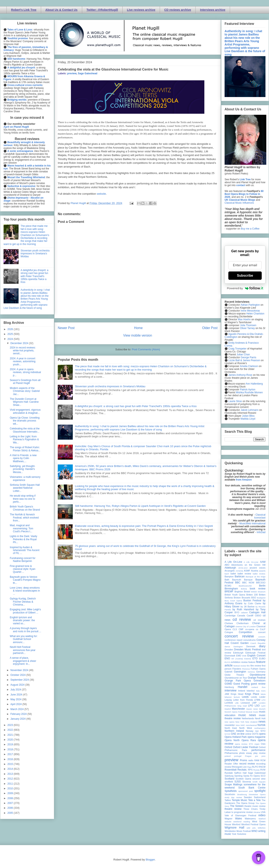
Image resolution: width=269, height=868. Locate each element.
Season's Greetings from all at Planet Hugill (25, 382)
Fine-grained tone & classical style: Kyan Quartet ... (23, 569)
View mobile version (138, 335)
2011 (11, 784)
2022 (11, 730)
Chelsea (229, 623)
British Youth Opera (235, 595)
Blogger (150, 860)
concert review (239, 636)
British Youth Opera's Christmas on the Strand (25, 508)
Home (138, 328)
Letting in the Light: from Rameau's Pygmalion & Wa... (24, 440)
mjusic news (252, 709)
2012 (11, 779)
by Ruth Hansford (243, 609)
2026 (11, 329)
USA (263, 812)
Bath (227, 580)
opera (262, 734)
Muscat (249, 712)
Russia (256, 770)
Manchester (238, 709)
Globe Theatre (234, 675)
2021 (11, 735)
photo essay (246, 753)
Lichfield (229, 703)
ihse (264, 687)
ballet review (244, 574)
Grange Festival (257, 678)
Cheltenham (243, 623)
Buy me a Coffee (250, 229)
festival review (240, 666)
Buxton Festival (252, 601)
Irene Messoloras (250, 311)
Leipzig (228, 700)
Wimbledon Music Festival (238, 831)
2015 (11, 764)
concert (262, 632)
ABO (227, 565)
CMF (241, 629)
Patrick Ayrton (248, 390)
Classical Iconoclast (260, 516)
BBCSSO (261, 583)
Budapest (261, 598)
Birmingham (231, 589)
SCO (263, 776)
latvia (263, 694)
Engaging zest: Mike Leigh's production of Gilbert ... (25, 611)
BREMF (229, 592)
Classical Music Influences (239, 203)
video (262, 815)
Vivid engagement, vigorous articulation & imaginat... (25, 411)
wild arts (251, 828)
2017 (11, 754)
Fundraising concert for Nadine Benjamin (23, 560)
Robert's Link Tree (24, 10)
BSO (254, 598)
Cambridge (230, 616)
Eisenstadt (230, 656)
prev (263, 756)
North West (246, 728)
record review (247, 764)
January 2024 (18, 719)
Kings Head (237, 694)
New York (240, 722)
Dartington (238, 647)
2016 (11, 759)
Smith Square (259, 782)
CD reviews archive (178, 10)
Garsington (240, 672)
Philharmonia (231, 753)
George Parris (248, 357)
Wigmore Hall (234, 828)
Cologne (229, 632)
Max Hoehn (244, 319)
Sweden (248, 797)
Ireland (242, 691)
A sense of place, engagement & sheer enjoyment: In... (23, 661)
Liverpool (245, 703)
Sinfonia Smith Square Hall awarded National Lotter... (25, 488)
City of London (249, 626)
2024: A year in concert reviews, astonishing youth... (23, 361)
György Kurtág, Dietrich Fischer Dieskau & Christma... (23, 602)
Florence (246, 669)
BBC (238, 583)
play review (259, 753)
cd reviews (259, 620)
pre (256, 756)
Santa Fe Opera (252, 776)
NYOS (227, 734)
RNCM (262, 767)
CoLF (263, 629)
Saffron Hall (240, 773)
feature (252, 662)
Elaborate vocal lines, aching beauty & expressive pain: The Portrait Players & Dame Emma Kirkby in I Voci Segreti (144, 526)
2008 (11, 798)
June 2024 (17, 695)
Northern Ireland (234, 731)
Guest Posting (241, 684)
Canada (241, 616)
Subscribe (245, 276)
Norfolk (261, 725)
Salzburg (229, 776)
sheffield (229, 782)
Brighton (239, 592)
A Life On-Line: (251, 562)
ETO (255, 659)
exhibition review (239, 662)
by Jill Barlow (248, 607)
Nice (238, 725)
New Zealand (251, 722)
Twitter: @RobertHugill (102, 10)
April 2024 (16, 704)
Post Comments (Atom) (146, 349)
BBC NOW (248, 583)
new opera (229, 722)
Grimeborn (260, 681)
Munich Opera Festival (235, 712)
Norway (250, 731)
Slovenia (247, 782)
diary (262, 646)
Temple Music (239, 800)
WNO (255, 831)
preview (72, 73)
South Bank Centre (252, 788)
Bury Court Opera (233, 601)
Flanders (237, 669)
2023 (11, 725)
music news (247, 715)
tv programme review (242, 812)
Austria (255, 571)
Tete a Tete (254, 800)
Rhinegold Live (239, 767)
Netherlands (248, 718)
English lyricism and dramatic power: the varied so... (22, 620)
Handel (243, 687)
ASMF (247, 571)
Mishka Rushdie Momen (249, 392)
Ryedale (229, 773)
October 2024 (18, 675)
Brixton (237, 598)
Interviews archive (213, 10)
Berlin (262, 586)
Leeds (245, 697)
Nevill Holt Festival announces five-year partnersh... (23, 650)
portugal (238, 756)
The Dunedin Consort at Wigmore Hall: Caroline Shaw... (24, 402)
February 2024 (19, 714)
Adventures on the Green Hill (248, 565)
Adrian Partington (250, 305)
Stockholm (230, 794)
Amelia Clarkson (249, 366)
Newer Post (66, 328)
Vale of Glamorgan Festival (240, 815)
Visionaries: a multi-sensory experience (25, 478)
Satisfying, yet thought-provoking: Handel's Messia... (23, 469)
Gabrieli (228, 672)
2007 (11, 803)
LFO (263, 700)
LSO (257, 706)
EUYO (227, 662)
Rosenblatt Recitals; (236, 770)
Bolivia (244, 589)
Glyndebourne (258, 675)
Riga (249, 767)
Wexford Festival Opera (253, 824)
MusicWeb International (252, 524)
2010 (11, 789)
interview (231, 690)
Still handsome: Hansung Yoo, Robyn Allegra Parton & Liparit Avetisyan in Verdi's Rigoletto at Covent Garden (140, 506)
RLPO (255, 767)
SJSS (238, 782)
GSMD (228, 684)
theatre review (233, 809)
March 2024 (17, 709)
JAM (227, 694)
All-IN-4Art (243, 568)
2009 (11, 793)
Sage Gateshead (87, 73)
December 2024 (20, 343)
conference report (234, 640)
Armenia (239, 571)
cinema (239, 626)
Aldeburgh (230, 568)
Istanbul (250, 691)
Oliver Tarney (247, 328)
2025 (11, 334)
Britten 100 (252, 595)
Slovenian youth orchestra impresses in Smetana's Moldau (110, 386)
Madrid (228, 709)
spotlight (260, 791)
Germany (261, 672)
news (262, 722)
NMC (243, 725)
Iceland (255, 687)
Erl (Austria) (237, 659)
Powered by (245, 288)
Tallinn (228, 800)
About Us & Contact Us (62, 10)
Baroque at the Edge (256, 577)
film (248, 666)
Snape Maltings (233, 785)
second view (259, 779)
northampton (260, 728)
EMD (239, 656)
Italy (258, 691)
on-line (241, 734)
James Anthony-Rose (240, 375)
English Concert (256, 656)
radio (251, 760)
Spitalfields (231, 791)
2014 (11, 769)
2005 (11, 813)
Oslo (263, 744)
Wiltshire (262, 828)
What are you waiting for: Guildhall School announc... (24, 639)
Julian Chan (243, 355)
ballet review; (259, 574)
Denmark (251, 646)
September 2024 (20, 680)
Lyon (263, 706)
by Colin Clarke (253, 603)
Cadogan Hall (257, 612)
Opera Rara (249, 740)
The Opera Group (245, 803)
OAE (233, 734)
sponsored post (246, 791)
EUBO (262, 659)
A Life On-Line (233, 562)
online (248, 734)
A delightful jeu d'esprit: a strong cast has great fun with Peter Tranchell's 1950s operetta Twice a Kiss (136, 406)
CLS (235, 629)
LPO (251, 706)
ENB (244, 656)
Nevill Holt (260, 718)
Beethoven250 (245, 586)
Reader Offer (231, 764)
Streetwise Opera (257, 794)
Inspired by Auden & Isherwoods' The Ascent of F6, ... (25, 550)
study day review (233, 797)
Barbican (239, 577)
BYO (237, 612)
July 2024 (16, 690)
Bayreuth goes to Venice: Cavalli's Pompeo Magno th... (25, 580)
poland (228, 756)
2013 (11, 774)
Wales (238, 819)
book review (258, 589)
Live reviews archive (141, 10)
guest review (258, 684)
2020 (11, 740)
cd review (242, 619)
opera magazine (256, 737)
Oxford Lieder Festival (245, 747)
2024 (11, 339)
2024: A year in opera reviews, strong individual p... (25, 372)
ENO (227, 659)
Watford (262, 819)
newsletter (230, 725)
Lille (237, 703)
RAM (257, 760)
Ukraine (257, 812)
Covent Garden (240, 643)
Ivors (263, 691)
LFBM (257, 700)
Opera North (232, 740)
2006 (11, 808)
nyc (257, 731)
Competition (245, 632)
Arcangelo (230, 571)
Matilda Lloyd (248, 419)
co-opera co (252, 629)
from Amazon (244, 480)
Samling (238, 776)
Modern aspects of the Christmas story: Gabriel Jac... (25, 391)
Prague (248, 756)
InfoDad (261, 532)
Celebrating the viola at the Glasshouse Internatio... (25, 430)
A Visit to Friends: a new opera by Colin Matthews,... (23, 458)
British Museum (258, 592)
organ (257, 744)
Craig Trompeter (237, 349)
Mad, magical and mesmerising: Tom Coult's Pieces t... (21, 528)
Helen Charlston (255, 314)
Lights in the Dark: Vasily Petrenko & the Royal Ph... (23, 539)
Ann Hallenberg (254, 384)
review (228, 767)
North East (231, 728)
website (101, 194)
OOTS (255, 734)
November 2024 (20, 670)
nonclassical (251, 725)
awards (262, 571)
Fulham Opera (258, 669)
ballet (233, 574)
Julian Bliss (248, 416)
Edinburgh (238, 653)
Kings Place (252, 694)
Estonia (248, 659)
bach (227, 574)
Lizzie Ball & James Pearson (244, 360)
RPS (250, 770)
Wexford (236, 824)
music (256, 712)
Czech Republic (258, 643)
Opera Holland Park (236, 737)
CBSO (258, 616)
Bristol (247, 592)
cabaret (244, 613)
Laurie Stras (235, 401)
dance (227, 647)
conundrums (249, 640)
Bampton (229, 577)
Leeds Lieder (258, 697)
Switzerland (260, 797)
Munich (262, 709)
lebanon (228, 697)
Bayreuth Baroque (242, 580)
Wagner (228, 819)
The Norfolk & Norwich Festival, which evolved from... (24, 518)
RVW (263, 770)
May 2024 (16, 699)
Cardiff (250, 616)
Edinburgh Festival (255, 653)
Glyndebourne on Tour (236, 678)
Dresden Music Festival (248, 650)
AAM (263, 562)
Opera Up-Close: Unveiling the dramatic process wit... (25, 421)
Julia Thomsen (248, 325)
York (234, 834)
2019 (11, 744)
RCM (263, 760)
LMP (254, 703)
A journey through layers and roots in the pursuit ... (25, 630)
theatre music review (255, 806)
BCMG (228, 586)
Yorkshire (242, 834)
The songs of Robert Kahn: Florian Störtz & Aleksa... (25, 449)
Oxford (228, 747)
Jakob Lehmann (250, 410)
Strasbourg (242, 794)
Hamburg (229, 687)
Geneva (251, 672)
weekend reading (242, 822)
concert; (262, 637)
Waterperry (250, 819)
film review (256, 666)
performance (258, 750)
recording (261, 764)
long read (242, 706)
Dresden (229, 650)
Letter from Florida (243, 700)
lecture (237, 697)
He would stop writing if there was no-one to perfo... (23, 499)
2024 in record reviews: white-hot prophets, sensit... (23, 351)
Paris (244, 750)
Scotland (229, 779)
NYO (263, 731)
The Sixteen (237, 806)
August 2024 (18, 685)
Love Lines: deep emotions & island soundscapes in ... (25, 591)
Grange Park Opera (238, 681)
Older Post (210, 328)
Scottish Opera (243, 779)
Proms (243, 760)
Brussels (246, 598)
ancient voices (258, 568)
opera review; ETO (244, 744)
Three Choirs (250, 809)
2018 (11, 749)
